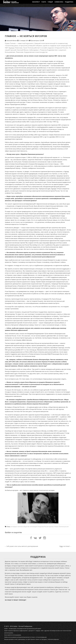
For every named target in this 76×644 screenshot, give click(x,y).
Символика (59, 3)
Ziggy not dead (65, 546)
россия (66, 527)
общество (26, 527)
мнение (20, 527)
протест (51, 527)
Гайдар (50, 3)
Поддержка (69, 3)
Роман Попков (59, 527)
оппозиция (33, 527)
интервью (14, 527)
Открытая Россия (43, 527)
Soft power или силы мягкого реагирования (21, 546)
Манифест (36, 3)
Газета (44, 3)
